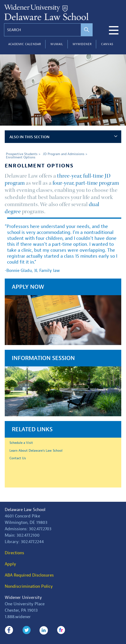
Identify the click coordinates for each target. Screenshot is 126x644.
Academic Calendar (25, 44)
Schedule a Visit (21, 443)
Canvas (107, 44)
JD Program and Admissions (64, 154)
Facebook (9, 630)
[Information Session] (63, 383)
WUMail (57, 44)
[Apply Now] (63, 312)
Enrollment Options (21, 157)
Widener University (23, 598)
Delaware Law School (25, 510)
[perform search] (87, 30)
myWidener (82, 44)
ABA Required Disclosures (29, 575)
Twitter (26, 630)
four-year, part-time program (86, 183)
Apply (10, 564)
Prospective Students (22, 154)
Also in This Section (63, 137)
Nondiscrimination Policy (29, 586)
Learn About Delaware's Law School (36, 450)
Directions (14, 553)
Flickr (61, 630)
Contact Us (18, 458)
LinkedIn (44, 630)
